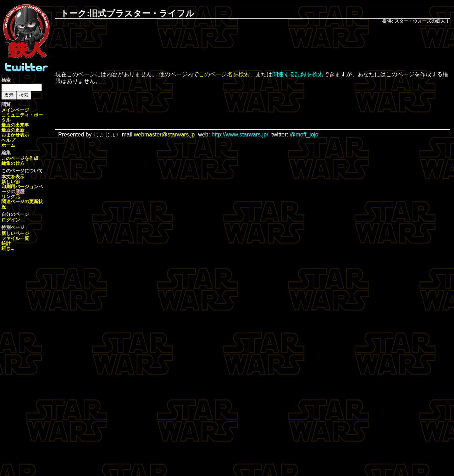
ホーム (8, 145)
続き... (8, 248)
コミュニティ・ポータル (22, 117)
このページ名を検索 (224, 74)
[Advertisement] (253, 48)
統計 (6, 243)
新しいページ (15, 233)
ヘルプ (8, 140)
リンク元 (11, 197)
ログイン (11, 220)
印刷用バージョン (20, 187)
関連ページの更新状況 (22, 204)
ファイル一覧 (15, 238)
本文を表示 (13, 177)
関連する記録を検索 (298, 74)
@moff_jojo (304, 135)
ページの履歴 (22, 189)
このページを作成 (20, 158)
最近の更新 (13, 130)
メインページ (15, 110)
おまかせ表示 (15, 135)
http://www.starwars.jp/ (240, 135)
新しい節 (11, 182)
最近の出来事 (15, 125)
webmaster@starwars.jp (164, 135)
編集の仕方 (13, 163)
